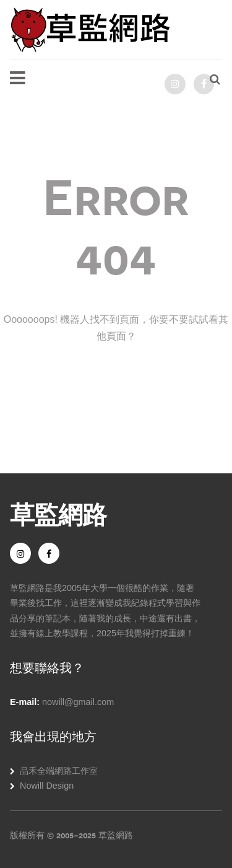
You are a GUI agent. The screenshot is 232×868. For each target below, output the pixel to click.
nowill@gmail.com (78, 702)
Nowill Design (47, 786)
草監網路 (58, 513)
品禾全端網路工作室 (59, 771)
